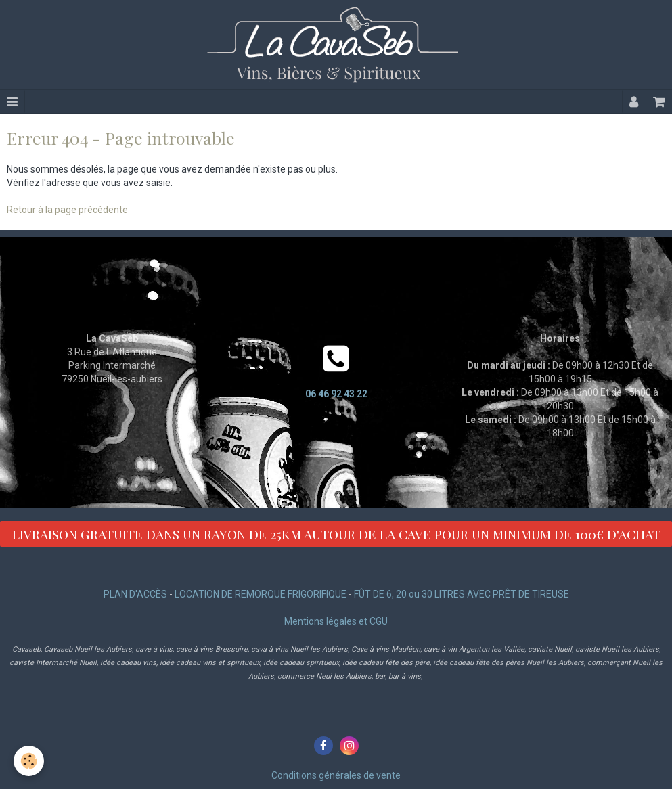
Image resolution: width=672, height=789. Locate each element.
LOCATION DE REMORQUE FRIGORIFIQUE (261, 594)
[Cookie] (29, 761)
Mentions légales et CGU (336, 621)
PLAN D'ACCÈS (135, 594)
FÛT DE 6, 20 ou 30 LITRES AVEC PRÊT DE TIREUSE (462, 594)
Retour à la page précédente (67, 210)
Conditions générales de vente (336, 775)
